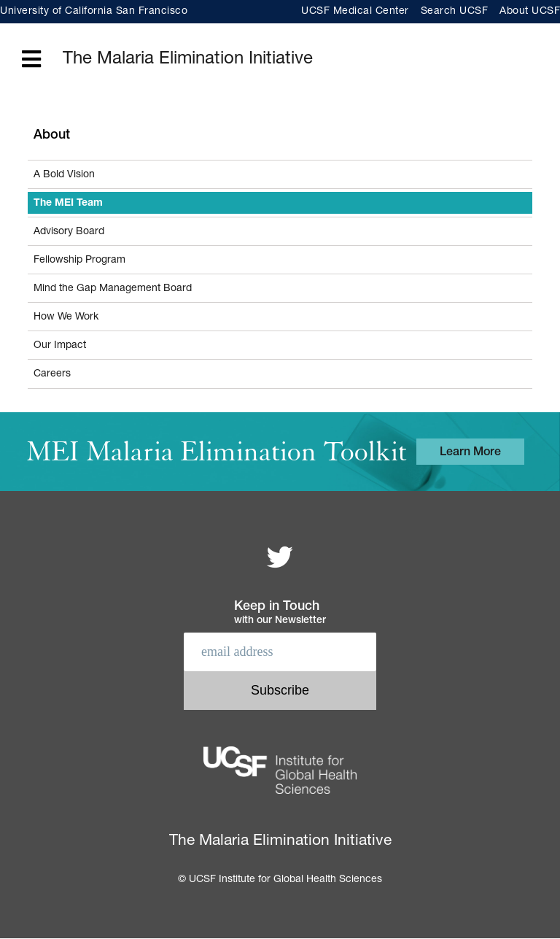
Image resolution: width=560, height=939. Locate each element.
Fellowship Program (79, 260)
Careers (52, 374)
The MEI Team (68, 204)
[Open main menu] (31, 60)
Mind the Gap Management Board (113, 289)
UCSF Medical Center (355, 12)
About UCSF (530, 12)
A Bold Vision (64, 175)
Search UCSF (455, 12)
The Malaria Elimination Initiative (188, 60)
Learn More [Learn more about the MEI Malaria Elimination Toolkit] (470, 453)
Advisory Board (69, 232)
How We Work (66, 317)
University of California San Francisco (94, 12)
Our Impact (60, 346)
